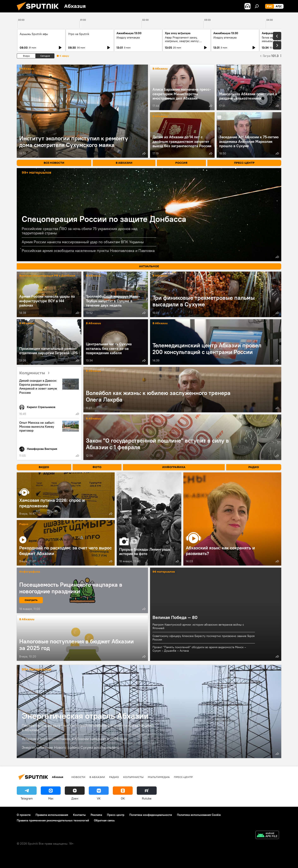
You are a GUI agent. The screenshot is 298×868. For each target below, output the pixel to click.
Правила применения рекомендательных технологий (53, 820)
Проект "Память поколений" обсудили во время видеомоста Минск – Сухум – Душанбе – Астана (199, 649)
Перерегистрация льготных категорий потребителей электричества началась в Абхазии (88, 728)
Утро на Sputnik (79, 34)
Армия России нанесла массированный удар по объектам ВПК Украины (83, 242)
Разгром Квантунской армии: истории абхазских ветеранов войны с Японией (198, 626)
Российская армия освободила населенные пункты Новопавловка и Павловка (88, 251)
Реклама (96, 815)
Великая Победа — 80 (175, 617)
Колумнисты (36, 373)
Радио (24, 524)
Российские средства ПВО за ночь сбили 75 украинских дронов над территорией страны (80, 231)
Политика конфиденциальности (151, 815)
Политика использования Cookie (199, 815)
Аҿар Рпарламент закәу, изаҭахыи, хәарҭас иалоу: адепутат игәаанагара (182, 41)
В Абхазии (27, 69)
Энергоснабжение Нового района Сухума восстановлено (71, 747)
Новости (78, 777)
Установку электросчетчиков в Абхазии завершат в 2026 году (74, 739)
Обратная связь (104, 820)
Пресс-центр (183, 777)
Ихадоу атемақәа (225, 37)
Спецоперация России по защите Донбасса (104, 219)
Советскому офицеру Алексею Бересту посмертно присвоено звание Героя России (204, 638)
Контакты (79, 815)
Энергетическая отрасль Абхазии (85, 716)
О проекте (24, 815)
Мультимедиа (159, 777)
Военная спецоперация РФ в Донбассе (47, 276)
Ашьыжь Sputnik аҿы (34, 34)
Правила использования (52, 815)
